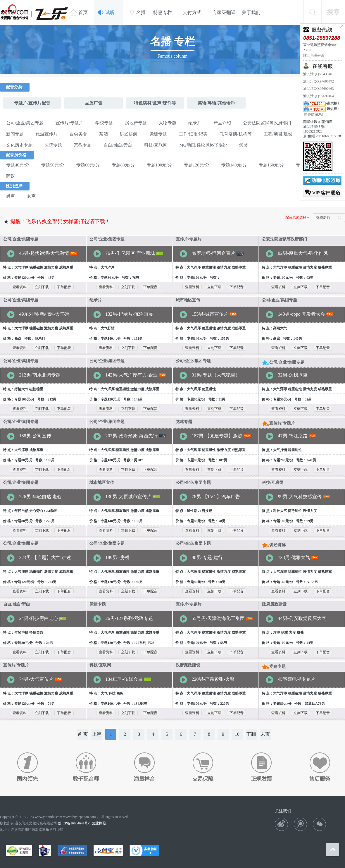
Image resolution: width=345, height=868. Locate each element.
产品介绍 (222, 123)
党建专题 (158, 134)
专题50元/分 (53, 165)
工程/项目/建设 (278, 134)
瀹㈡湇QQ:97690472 (319, 81)
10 (237, 734)
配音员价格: (17, 155)
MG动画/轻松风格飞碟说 (203, 145)
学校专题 (104, 123)
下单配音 (64, 287)
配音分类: (15, 87)
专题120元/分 (197, 165)
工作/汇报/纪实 (193, 134)
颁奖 (244, 145)
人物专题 (168, 123)
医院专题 (53, 145)
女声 (31, 196)
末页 (265, 734)
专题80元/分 (123, 165)
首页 (79, 12)
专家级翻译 (224, 12)
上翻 (97, 734)
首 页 (83, 734)
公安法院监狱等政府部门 (267, 123)
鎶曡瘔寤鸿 (313, 114)
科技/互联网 (156, 145)
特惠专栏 (163, 12)
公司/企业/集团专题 (25, 123)
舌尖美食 (78, 134)
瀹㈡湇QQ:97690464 (319, 96)
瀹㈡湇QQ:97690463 (319, 89)
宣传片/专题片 (69, 123)
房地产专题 (136, 123)
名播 (138, 12)
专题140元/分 (234, 165)
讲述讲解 (129, 134)
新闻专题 (15, 134)
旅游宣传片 (47, 134)
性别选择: (15, 186)
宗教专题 (83, 145)
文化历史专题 (19, 145)
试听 (106, 12)
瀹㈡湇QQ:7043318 (318, 74)
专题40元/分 (18, 165)
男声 (11, 196)
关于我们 (251, 12)
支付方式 (192, 12)
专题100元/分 (159, 165)
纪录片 (195, 123)
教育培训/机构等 (236, 134)
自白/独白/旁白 (118, 145)
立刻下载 (42, 287)
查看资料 (20, 287)
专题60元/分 (88, 165)
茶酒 (103, 134)
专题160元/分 (271, 165)
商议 (11, 176)
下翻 (251, 734)
